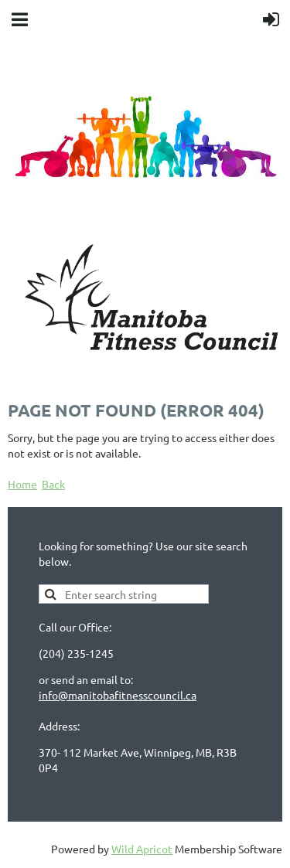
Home (22, 484)
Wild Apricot (142, 849)
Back (53, 484)
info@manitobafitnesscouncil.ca (118, 695)
